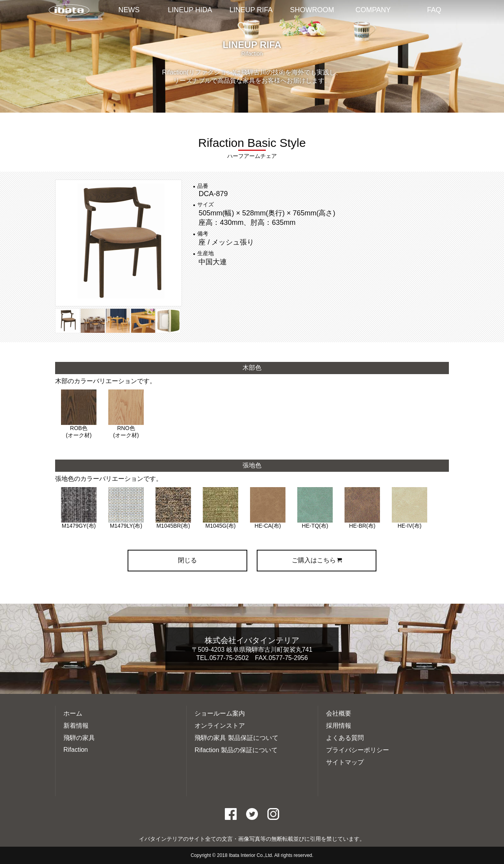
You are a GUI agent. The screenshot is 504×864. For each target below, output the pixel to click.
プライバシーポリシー (358, 750)
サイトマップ (345, 762)
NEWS (129, 10)
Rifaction (76, 750)
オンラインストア (220, 726)
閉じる (187, 560)
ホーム (73, 713)
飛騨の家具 (79, 738)
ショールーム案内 (220, 713)
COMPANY (373, 10)
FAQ (434, 10)
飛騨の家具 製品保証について (236, 738)
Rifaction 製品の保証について (236, 750)
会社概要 (339, 713)
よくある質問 (345, 738)
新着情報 (76, 726)
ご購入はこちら (317, 560)
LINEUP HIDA (190, 10)
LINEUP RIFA (251, 10)
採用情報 (339, 726)
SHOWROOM (312, 10)
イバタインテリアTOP (69, 11)
